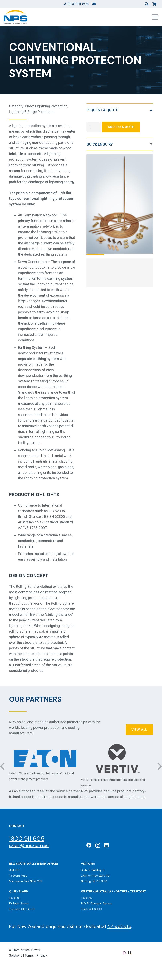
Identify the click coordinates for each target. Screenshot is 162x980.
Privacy (42, 955)
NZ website (119, 926)
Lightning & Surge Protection (32, 112)
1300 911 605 (27, 839)
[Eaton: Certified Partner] (45, 759)
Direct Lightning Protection (46, 106)
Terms (29, 955)
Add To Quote (121, 127)
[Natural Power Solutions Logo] (16, 17)
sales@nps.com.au (29, 845)
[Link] (94, 4)
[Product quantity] (94, 127)
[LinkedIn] (106, 845)
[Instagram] (98, 845)
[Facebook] (89, 845)
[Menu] (155, 17)
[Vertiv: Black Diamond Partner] (117, 759)
